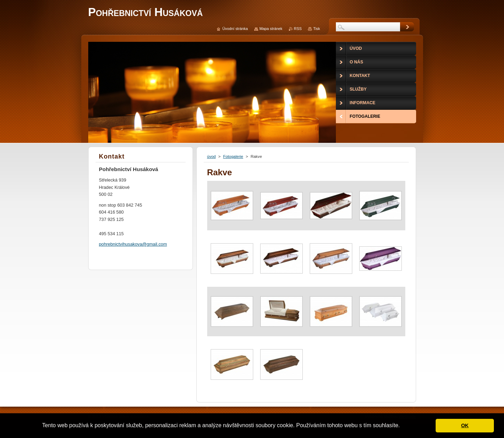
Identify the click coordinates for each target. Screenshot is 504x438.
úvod (212, 156)
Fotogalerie (233, 156)
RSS (298, 29)
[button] (403, 426)
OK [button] (465, 425)
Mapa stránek (271, 29)
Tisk (317, 29)
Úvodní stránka (235, 29)
